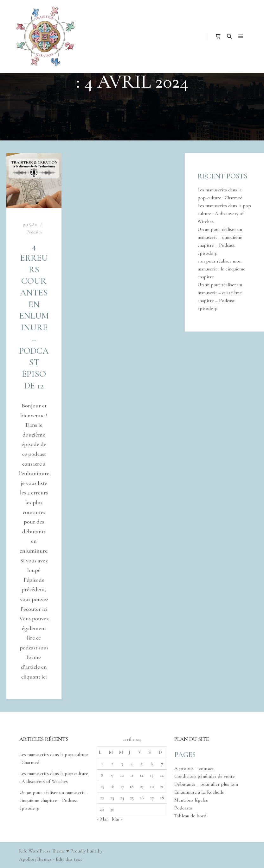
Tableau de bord (190, 816)
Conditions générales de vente (205, 776)
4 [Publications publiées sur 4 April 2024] (132, 764)
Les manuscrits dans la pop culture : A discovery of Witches (224, 214)
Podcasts (34, 232)
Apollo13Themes (35, 859)
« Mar (102, 819)
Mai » (117, 819)
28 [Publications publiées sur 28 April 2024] (162, 798)
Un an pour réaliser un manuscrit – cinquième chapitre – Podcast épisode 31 (54, 800)
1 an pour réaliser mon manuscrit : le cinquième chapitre (221, 269)
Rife (23, 851)
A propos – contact (194, 768)
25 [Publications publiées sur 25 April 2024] (132, 798)
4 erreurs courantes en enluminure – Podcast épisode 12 (34, 316)
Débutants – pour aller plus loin (206, 784)
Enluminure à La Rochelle (199, 792)
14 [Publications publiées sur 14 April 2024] (162, 775)
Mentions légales (191, 800)
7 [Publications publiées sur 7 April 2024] (162, 764)
